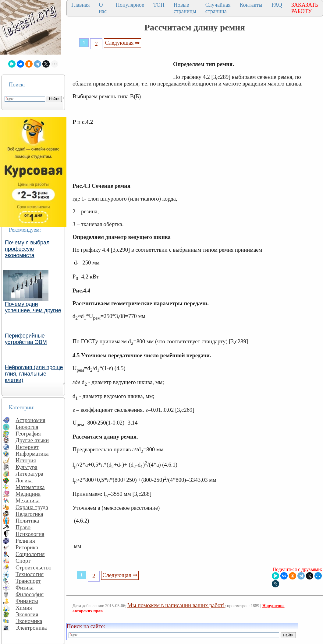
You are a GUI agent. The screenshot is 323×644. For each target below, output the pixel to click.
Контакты (251, 5)
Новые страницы (185, 8)
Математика (30, 487)
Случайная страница (218, 8)
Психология (30, 534)
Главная (80, 5)
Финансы (27, 601)
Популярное (130, 5)
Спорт (23, 561)
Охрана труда (32, 507)
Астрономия (30, 420)
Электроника (31, 628)
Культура (27, 467)
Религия (25, 541)
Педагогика (29, 514)
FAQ (277, 5)
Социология (30, 554)
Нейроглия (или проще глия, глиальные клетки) (34, 374)
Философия (30, 594)
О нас (103, 8)
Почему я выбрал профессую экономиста (27, 249)
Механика (28, 501)
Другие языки (32, 440)
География (28, 434)
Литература (29, 474)
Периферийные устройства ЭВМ (26, 339)
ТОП (159, 5)
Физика (25, 588)
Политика (27, 521)
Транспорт (28, 581)
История (26, 460)
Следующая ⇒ (122, 43)
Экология (27, 614)
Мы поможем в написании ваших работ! (176, 605)
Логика (24, 480)
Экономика (29, 621)
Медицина (28, 494)
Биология (27, 427)
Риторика (27, 547)
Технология (30, 574)
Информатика (32, 454)
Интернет (27, 447)
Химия (24, 608)
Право (23, 527)
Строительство (34, 567)
